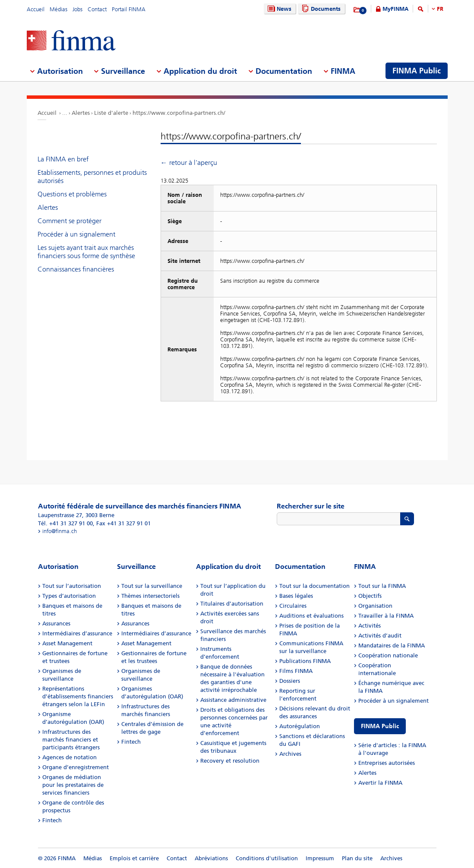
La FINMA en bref (63, 159)
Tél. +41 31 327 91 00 (65, 523)
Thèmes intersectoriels (150, 596)
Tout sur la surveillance (152, 586)
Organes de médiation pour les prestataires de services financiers (73, 785)
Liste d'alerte (111, 113)
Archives (290, 754)
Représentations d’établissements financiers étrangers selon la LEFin (78, 696)
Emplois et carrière (134, 858)
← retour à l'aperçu (189, 163)
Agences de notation (70, 757)
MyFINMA (395, 9)
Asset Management (67, 643)
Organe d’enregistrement (76, 767)
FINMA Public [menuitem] (417, 71)
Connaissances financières (76, 269)
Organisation (375, 606)
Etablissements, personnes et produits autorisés (92, 177)
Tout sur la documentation (314, 586)
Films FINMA (296, 671)
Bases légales (296, 596)
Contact (97, 9)
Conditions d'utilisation (267, 858)
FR (440, 9)
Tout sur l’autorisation (72, 586)
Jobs (77, 9)
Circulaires (293, 606)
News (278, 9)
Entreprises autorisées (387, 763)
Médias (58, 9)
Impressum (320, 858)
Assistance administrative (233, 700)
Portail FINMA (129, 9)
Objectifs (370, 596)
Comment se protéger (70, 221)
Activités (370, 626)
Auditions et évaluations (311, 616)
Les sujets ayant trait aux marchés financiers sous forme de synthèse (86, 252)
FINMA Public (380, 726)
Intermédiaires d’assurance (77, 633)
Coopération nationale (388, 655)
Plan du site (357, 858)
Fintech (52, 820)
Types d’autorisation (69, 596)
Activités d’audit (380, 636)
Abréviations (211, 858)
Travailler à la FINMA (386, 616)
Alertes (81, 113)
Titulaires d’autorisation (232, 604)
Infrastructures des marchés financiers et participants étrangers (71, 740)
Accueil (36, 9)
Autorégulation (300, 726)
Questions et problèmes (72, 194)
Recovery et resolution (230, 761)
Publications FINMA (305, 661)
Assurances (56, 623)
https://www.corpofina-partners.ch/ (179, 113)
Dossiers (290, 681)
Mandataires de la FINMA (392, 645)
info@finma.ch (60, 531)
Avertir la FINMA (380, 783)
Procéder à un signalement (76, 234)
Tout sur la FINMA (382, 586)
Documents (320, 9)
